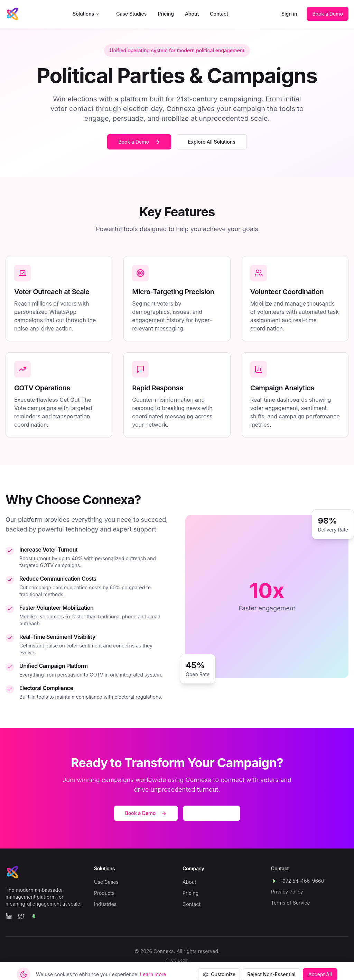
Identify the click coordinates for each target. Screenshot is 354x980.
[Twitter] (21, 916)
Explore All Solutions (212, 142)
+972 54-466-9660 (298, 881)
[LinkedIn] (9, 916)
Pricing (166, 14)
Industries (105, 904)
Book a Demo (328, 14)
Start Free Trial (212, 813)
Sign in (289, 14)
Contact (219, 14)
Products (104, 893)
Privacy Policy (287, 892)
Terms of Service (291, 903)
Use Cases (106, 882)
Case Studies (131, 14)
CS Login (177, 960)
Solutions (86, 14)
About (192, 14)
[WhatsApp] (34, 916)
